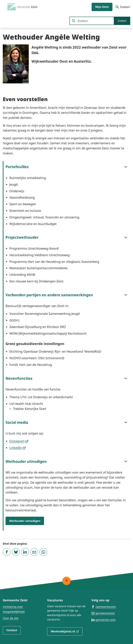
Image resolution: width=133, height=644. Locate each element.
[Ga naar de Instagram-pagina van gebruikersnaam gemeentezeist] (103, 613)
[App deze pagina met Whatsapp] (43, 552)
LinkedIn (18, 448)
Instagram (19, 441)
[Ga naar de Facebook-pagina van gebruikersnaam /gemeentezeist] (104, 607)
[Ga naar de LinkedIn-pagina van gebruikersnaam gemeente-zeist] (104, 620)
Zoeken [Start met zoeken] (122, 21)
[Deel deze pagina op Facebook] (7, 552)
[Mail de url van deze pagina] (34, 552)
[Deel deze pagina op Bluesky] (16, 552)
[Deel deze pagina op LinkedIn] (25, 552)
